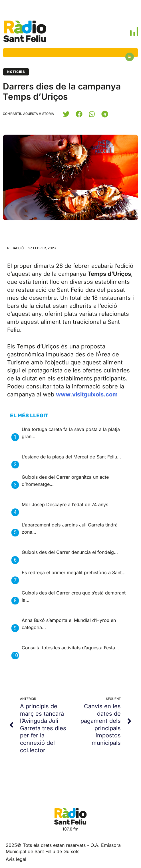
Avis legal (16, 859)
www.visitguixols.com (87, 394)
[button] (66, 114)
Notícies (16, 72)
